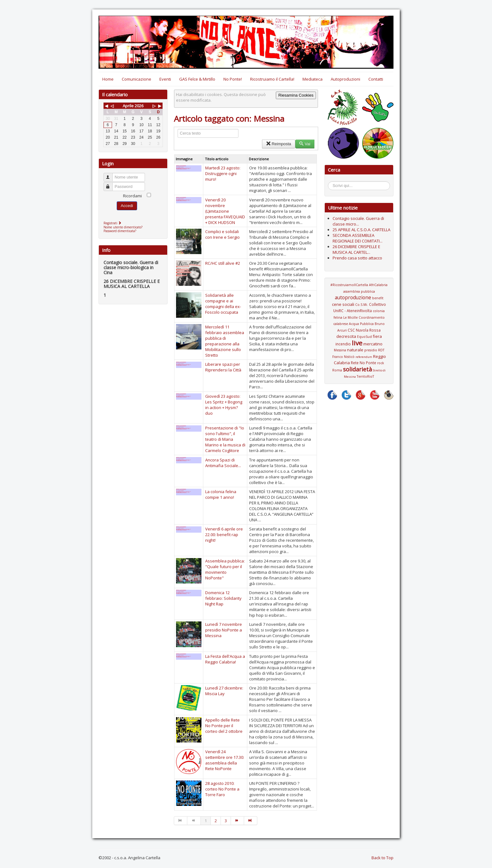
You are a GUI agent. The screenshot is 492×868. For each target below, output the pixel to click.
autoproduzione (353, 297)
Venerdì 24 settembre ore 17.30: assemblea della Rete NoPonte (225, 760)
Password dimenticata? (120, 231)
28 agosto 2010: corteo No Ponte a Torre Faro (222, 789)
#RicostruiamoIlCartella (349, 285)
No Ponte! (233, 79)
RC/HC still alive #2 (223, 263)
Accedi (127, 206)
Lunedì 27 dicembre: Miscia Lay (224, 691)
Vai (305, 144)
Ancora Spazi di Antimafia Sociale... (223, 463)
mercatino (373, 344)
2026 (139, 106)
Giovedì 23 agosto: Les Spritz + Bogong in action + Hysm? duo (224, 405)
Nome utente (111, 175)
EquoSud (364, 337)
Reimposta (278, 144)
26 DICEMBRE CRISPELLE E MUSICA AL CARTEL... (356, 249)
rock (381, 363)
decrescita (346, 336)
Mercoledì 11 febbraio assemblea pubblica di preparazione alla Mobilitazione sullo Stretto (225, 341)
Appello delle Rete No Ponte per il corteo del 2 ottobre (224, 726)
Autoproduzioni (345, 79)
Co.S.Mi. (362, 305)
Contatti (376, 79)
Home (108, 79)
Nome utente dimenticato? (123, 227)
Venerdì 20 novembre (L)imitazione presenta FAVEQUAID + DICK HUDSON (225, 211)
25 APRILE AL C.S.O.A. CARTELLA (361, 230)
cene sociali (343, 304)
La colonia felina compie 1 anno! (221, 494)
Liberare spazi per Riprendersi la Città (223, 367)
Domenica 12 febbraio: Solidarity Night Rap (223, 598)
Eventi (165, 79)
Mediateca (313, 79)
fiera (377, 336)
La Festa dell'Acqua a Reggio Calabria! (225, 659)
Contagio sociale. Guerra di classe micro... (358, 221)
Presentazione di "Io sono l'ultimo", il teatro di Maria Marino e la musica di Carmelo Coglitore (225, 439)
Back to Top (382, 858)
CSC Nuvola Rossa (364, 330)
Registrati (113, 223)
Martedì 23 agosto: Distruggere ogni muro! (223, 173)
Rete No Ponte (364, 363)
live (357, 343)
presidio (371, 350)
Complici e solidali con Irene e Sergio (222, 234)
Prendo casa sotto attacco (357, 258)
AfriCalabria (378, 285)
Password (111, 184)
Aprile (128, 106)
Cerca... (331, 182)
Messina (340, 350)
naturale (355, 350)
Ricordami (132, 196)
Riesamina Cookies (296, 95)
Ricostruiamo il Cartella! (272, 79)
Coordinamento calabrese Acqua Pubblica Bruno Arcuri (359, 324)
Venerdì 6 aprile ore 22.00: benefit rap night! (224, 535)
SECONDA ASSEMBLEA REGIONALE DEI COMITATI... (358, 238)
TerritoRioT (365, 376)
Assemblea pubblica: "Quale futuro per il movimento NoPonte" (225, 569)
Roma (337, 370)
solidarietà (357, 369)
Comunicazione (136, 79)
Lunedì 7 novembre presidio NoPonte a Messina (224, 630)
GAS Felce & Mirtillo (197, 79)
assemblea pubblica (359, 291)
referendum (364, 357)
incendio (343, 344)
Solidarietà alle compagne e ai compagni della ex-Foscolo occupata (223, 304)
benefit (378, 298)
